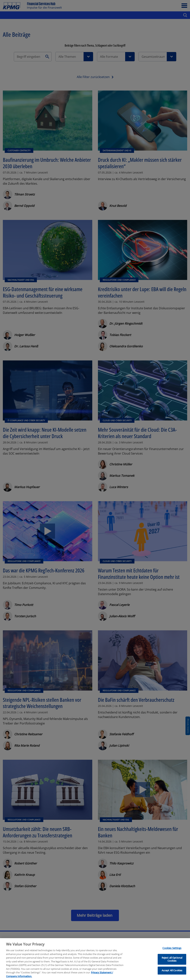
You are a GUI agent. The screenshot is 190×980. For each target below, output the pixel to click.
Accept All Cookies (172, 975)
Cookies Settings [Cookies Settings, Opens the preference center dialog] (172, 953)
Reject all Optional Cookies (172, 964)
